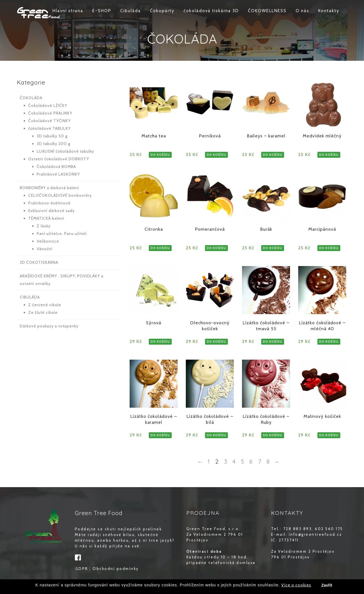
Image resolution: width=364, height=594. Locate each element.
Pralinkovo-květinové (49, 203)
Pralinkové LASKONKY (58, 174)
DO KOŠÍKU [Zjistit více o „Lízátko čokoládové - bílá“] (216, 435)
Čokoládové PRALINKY (50, 113)
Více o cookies (296, 585)
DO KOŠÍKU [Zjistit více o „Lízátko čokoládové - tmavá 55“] (273, 342)
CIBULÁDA (30, 297)
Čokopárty (162, 11)
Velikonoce (48, 241)
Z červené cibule (45, 305)
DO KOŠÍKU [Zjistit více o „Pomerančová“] (216, 248)
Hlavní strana (68, 11)
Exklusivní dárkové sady (52, 211)
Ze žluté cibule (43, 312)
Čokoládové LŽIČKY (48, 105)
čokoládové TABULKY (49, 128)
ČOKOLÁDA (31, 98)
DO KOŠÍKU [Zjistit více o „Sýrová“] (160, 342)
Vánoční (45, 249)
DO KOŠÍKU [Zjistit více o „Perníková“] (216, 155)
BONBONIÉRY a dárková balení (49, 188)
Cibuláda (131, 11)
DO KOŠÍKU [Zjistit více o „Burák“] (273, 248)
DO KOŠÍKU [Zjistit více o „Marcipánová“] (329, 248)
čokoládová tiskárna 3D (211, 11)
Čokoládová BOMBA (56, 167)
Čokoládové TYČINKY (49, 121)
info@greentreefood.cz (316, 534)
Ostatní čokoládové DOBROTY (59, 159)
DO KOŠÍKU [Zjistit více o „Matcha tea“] (160, 155)
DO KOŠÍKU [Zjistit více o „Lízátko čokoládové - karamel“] (160, 435)
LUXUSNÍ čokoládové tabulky (65, 151)
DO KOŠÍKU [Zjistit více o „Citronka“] (160, 248)
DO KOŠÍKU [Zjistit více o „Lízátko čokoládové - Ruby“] (273, 435)
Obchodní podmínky (116, 569)
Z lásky (44, 226)
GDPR (82, 569)
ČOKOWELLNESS (267, 11)
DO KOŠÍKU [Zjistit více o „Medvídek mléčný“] (329, 155)
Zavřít (327, 586)
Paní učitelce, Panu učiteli (62, 234)
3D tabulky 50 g (52, 136)
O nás (302, 11)
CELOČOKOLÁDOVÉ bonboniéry (60, 195)
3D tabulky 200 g (54, 144)
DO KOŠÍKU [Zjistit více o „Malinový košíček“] (329, 435)
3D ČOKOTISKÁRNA (39, 262)
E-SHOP (102, 11)
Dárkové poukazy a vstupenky (49, 326)
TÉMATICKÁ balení (46, 218)
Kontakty (329, 11)
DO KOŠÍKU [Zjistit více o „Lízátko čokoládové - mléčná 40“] (329, 342)
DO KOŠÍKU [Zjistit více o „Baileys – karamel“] (273, 155)
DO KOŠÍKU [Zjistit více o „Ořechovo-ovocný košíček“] (216, 342)
